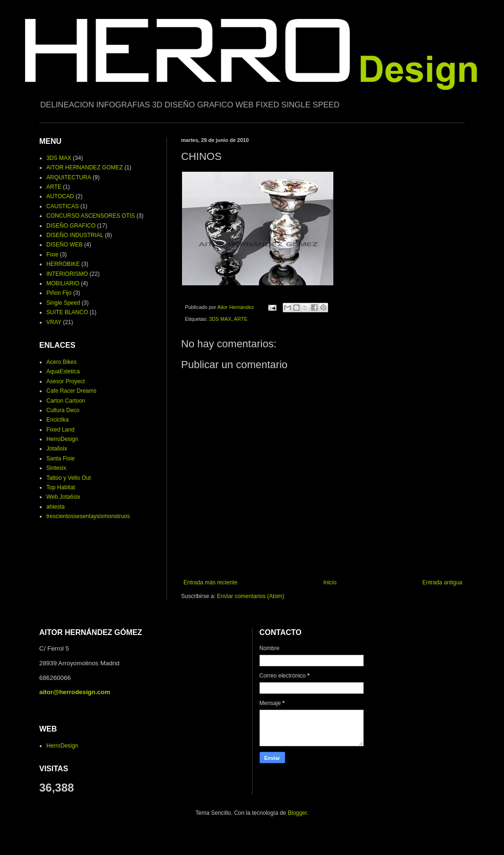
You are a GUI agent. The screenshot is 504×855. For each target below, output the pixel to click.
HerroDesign (62, 439)
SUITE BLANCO (67, 312)
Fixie (52, 255)
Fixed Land (60, 430)
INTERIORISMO (67, 274)
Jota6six (57, 449)
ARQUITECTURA (69, 177)
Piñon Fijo (59, 293)
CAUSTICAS (63, 206)
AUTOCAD (60, 196)
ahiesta (56, 507)
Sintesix (56, 468)
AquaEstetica (63, 371)
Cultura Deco (63, 410)
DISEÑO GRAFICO (71, 226)
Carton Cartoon (66, 401)
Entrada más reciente (210, 582)
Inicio (330, 582)
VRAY (54, 322)
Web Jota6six (63, 497)
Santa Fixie (61, 458)
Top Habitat (61, 487)
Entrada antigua (442, 582)
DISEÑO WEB (65, 245)
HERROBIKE (63, 264)
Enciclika (57, 420)
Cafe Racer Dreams (71, 391)
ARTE (241, 319)
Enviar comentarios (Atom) (251, 596)
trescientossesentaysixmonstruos (88, 516)
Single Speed (63, 303)
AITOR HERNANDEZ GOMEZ (85, 167)
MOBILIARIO (63, 283)
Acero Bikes (61, 362)
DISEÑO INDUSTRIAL (75, 235)
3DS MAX (220, 319)
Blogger (297, 813)
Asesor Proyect (65, 381)
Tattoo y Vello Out (69, 478)
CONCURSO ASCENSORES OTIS (91, 216)
